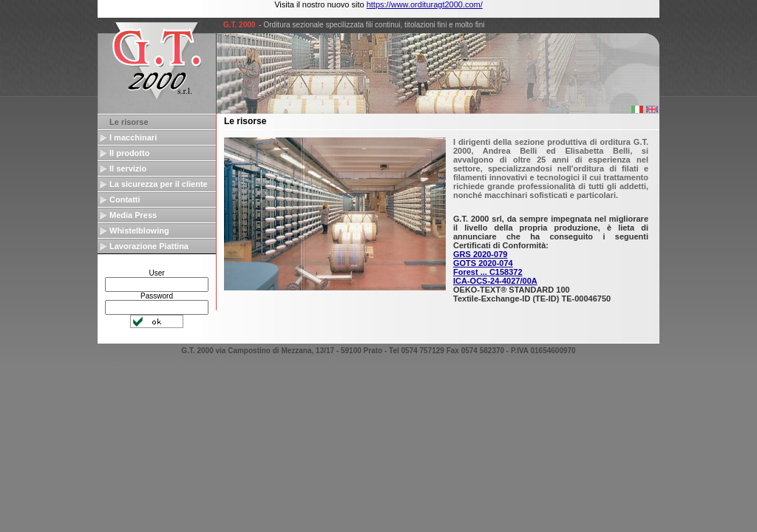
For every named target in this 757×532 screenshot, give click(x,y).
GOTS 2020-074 (483, 263)
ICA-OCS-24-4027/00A (495, 281)
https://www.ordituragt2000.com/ (425, 4)
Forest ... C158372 (488, 272)
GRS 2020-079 (480, 254)
